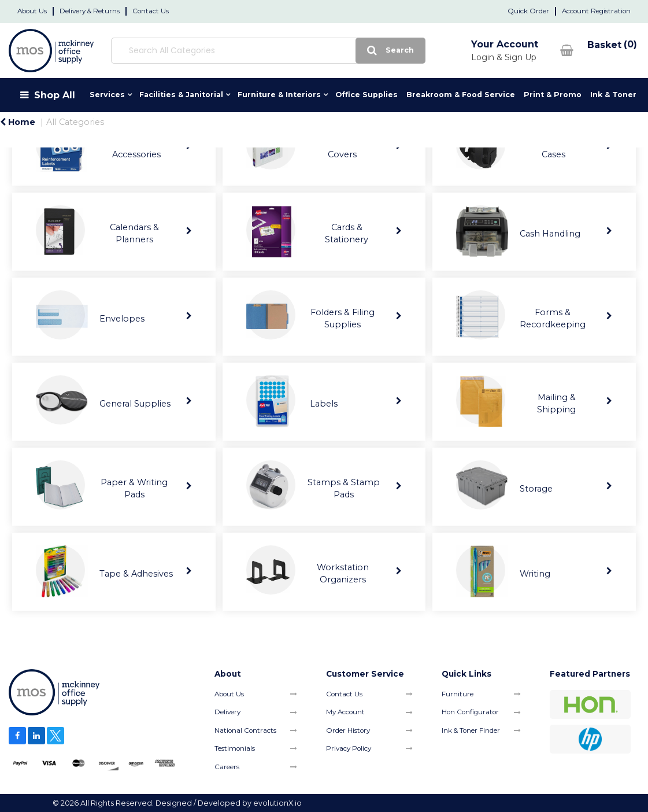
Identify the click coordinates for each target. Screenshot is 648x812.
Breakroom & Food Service (461, 95)
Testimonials (235, 748)
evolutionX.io (277, 803)
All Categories (75, 122)
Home (18, 122)
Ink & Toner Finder (471, 730)
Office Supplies (366, 95)
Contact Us (151, 11)
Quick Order (528, 11)
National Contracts (245, 730)
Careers (227, 767)
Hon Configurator (470, 712)
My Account (345, 712)
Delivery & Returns (90, 11)
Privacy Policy (349, 748)
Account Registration (596, 11)
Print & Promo (553, 95)
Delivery (227, 712)
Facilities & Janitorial (181, 95)
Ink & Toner (613, 95)
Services (107, 95)
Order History (348, 730)
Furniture (458, 694)
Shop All (55, 95)
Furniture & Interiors (279, 95)
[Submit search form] (389, 51)
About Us (32, 11)
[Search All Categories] (267, 51)
